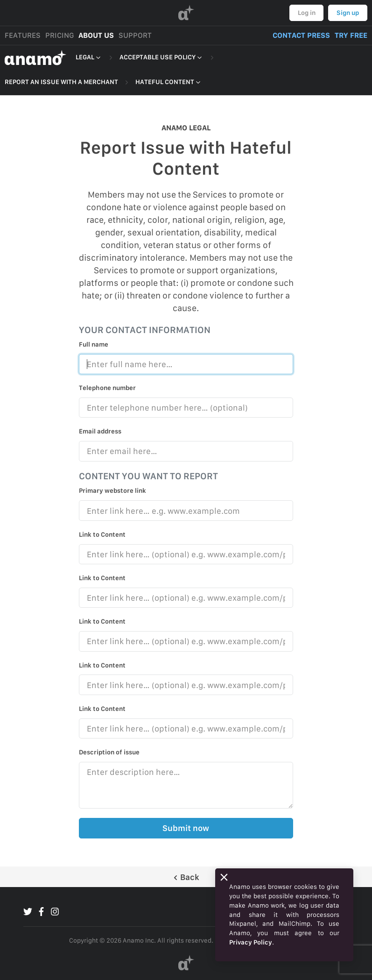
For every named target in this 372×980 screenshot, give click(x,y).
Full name (94, 344)
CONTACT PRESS (301, 35)
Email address (100, 431)
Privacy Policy (251, 942)
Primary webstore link (112, 490)
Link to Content (102, 534)
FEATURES (23, 35)
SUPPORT (135, 35)
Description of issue (109, 752)
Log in (307, 13)
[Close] (224, 877)
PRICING (60, 35)
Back (186, 877)
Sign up (348, 13)
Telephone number (107, 388)
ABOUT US (96, 35)
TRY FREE (351, 35)
